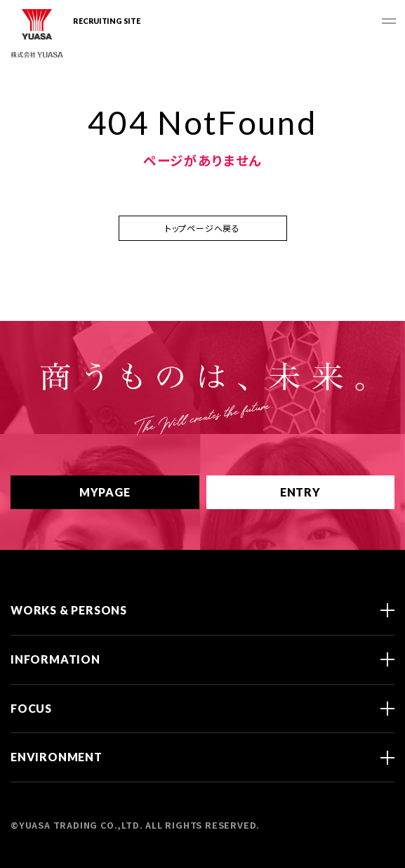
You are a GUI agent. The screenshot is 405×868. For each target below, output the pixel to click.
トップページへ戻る (202, 228)
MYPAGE (118, 492)
